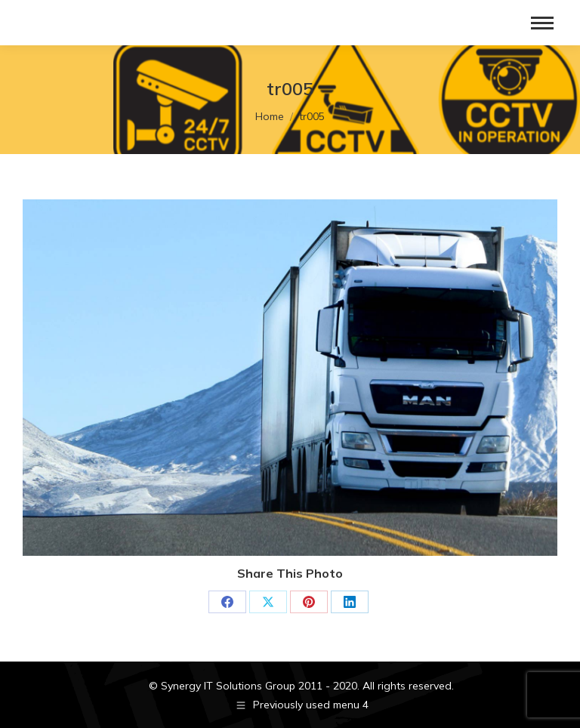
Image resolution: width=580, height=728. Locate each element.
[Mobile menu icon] (542, 23)
